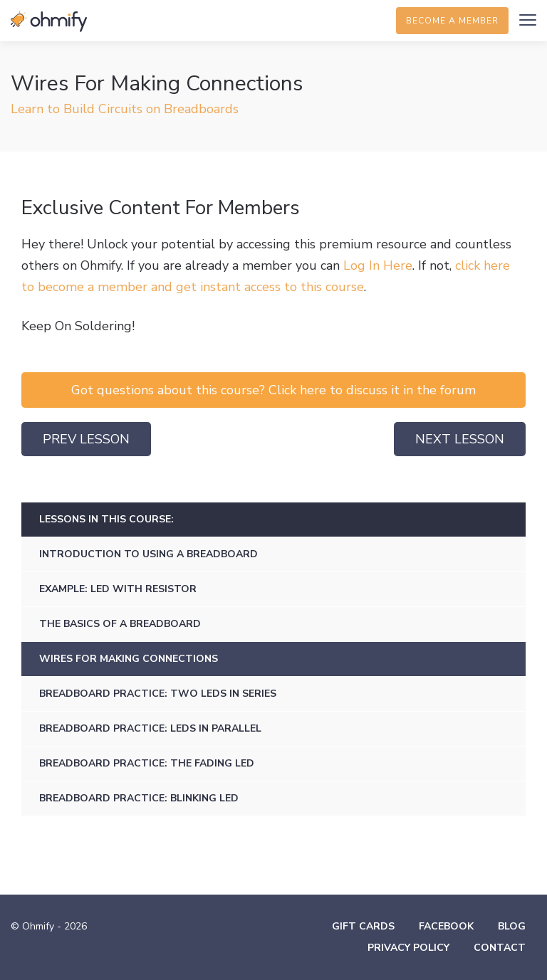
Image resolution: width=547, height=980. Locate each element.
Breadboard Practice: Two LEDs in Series (158, 694)
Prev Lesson (86, 439)
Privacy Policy (408, 948)
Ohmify (50, 21)
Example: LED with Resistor (118, 589)
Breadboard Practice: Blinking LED (139, 798)
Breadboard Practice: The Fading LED (147, 763)
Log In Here (378, 265)
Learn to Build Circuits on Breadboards (125, 109)
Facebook (446, 926)
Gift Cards (363, 926)
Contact (500, 948)
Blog (512, 926)
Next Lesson (460, 439)
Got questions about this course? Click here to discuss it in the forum (273, 390)
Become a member (452, 21)
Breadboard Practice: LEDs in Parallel (150, 728)
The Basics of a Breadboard (120, 624)
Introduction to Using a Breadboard (149, 554)
